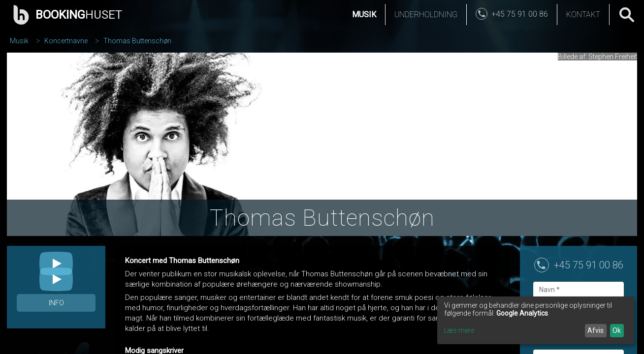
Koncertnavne (66, 41)
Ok (617, 330)
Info (56, 303)
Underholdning (426, 15)
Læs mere (459, 330)
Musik (364, 15)
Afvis (596, 330)
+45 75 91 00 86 (589, 265)
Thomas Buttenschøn (137, 41)
